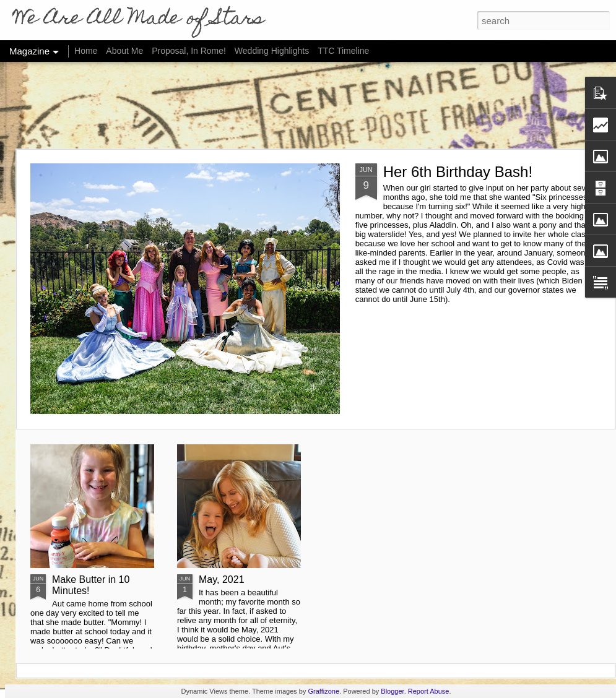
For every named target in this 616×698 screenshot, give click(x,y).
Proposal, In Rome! (189, 51)
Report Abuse (429, 691)
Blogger (392, 691)
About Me (124, 51)
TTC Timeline (343, 51)
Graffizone (324, 691)
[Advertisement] (308, 105)
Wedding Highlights (273, 51)
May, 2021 (222, 580)
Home (86, 51)
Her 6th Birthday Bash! (458, 172)
